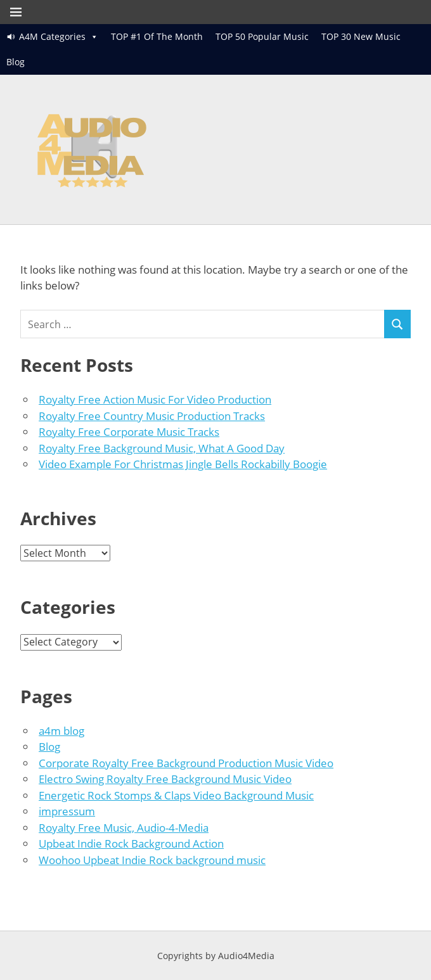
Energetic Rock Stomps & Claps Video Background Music (176, 795)
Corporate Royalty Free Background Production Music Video (186, 763)
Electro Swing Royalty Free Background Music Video (165, 779)
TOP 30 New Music (361, 36)
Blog (16, 62)
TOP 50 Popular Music (262, 36)
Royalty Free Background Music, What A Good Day (162, 448)
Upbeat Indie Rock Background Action (131, 843)
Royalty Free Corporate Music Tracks (129, 432)
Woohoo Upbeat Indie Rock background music (152, 860)
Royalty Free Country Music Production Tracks (152, 416)
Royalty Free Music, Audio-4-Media (124, 828)
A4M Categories (52, 36)
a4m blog (61, 731)
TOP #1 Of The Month (157, 36)
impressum (67, 811)
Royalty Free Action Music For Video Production (155, 399)
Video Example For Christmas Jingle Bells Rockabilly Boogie (183, 464)
